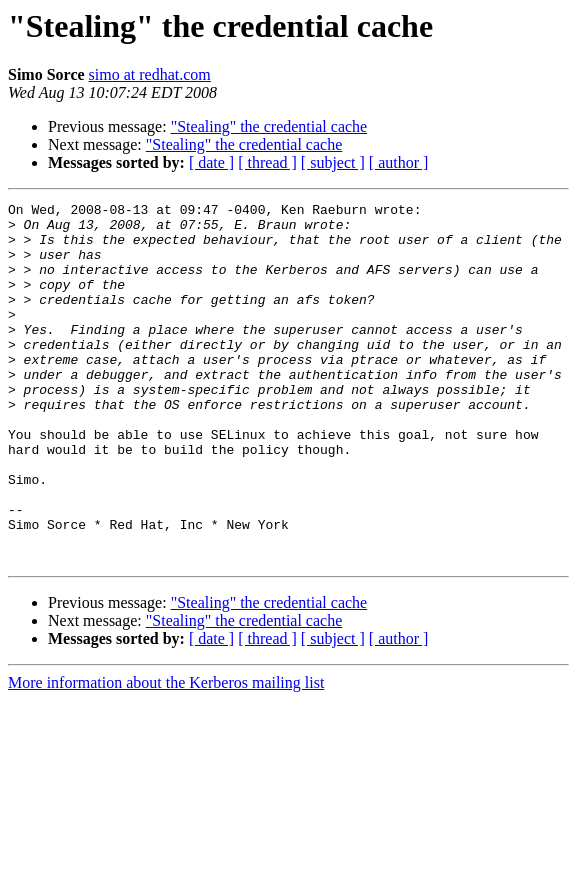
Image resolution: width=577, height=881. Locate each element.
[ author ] (399, 162)
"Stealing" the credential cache (269, 126)
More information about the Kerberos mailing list (166, 754)
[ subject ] (333, 162)
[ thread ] (267, 162)
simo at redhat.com (150, 74)
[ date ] (211, 162)
